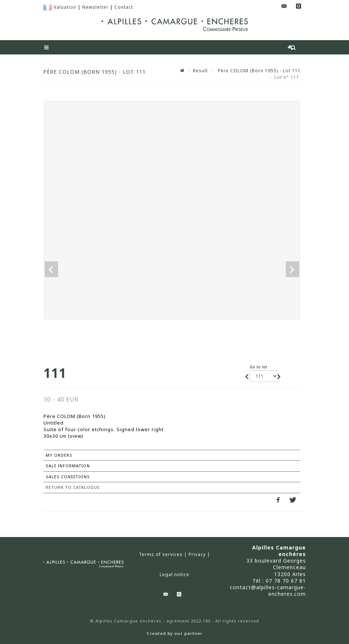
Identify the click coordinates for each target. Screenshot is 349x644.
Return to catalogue (73, 487)
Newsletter (95, 7)
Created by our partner (174, 633)
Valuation (65, 7)
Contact (124, 7)
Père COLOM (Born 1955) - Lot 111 (259, 71)
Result (200, 71)
